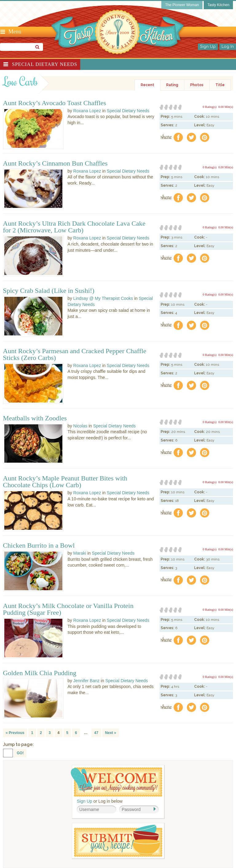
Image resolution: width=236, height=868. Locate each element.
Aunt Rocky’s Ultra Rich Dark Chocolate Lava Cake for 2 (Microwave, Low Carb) (74, 227)
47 (96, 733)
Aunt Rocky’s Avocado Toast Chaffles (55, 103)
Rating (172, 85)
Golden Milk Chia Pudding (40, 673)
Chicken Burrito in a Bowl (39, 545)
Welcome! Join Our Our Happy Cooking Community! (116, 782)
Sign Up (208, 47)
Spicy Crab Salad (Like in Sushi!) (49, 291)
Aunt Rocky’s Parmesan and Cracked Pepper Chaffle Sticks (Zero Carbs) (75, 354)
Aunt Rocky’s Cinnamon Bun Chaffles (55, 163)
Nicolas (80, 426)
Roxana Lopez (87, 111)
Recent (147, 85)
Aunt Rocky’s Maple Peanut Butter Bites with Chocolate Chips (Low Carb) (65, 482)
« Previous (15, 733)
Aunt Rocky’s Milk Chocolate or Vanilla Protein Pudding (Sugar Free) (68, 609)
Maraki (80, 553)
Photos (197, 85)
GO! (20, 753)
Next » (111, 733)
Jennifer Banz (86, 681)
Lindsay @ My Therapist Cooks (103, 298)
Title (220, 85)
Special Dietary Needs (45, 64)
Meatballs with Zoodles (35, 418)
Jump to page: (18, 744)
